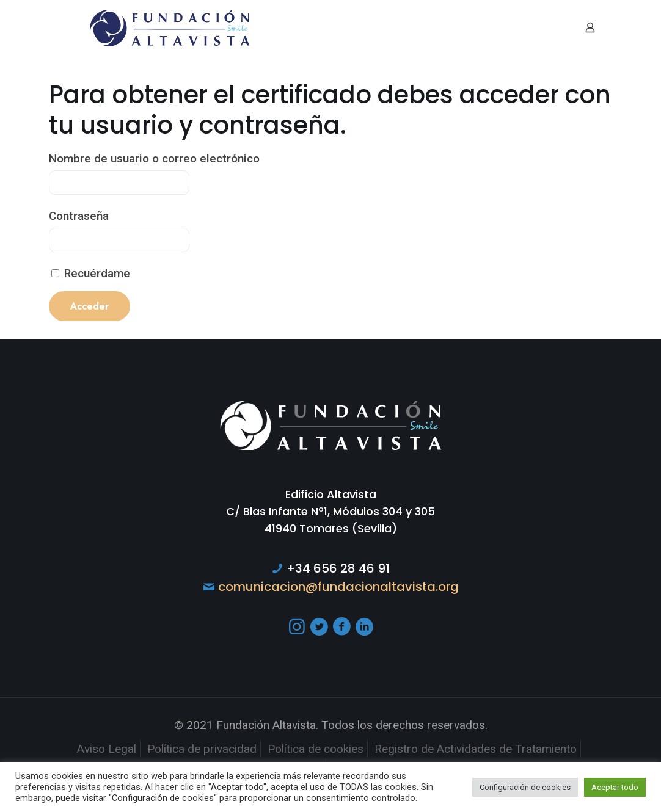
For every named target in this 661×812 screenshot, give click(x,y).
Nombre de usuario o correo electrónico (154, 158)
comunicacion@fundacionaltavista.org (338, 587)
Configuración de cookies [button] (525, 787)
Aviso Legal (107, 749)
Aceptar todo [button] (615, 787)
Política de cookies (316, 749)
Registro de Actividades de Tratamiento (476, 749)
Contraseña (79, 216)
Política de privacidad (202, 749)
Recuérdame (91, 273)
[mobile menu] (547, 27)
